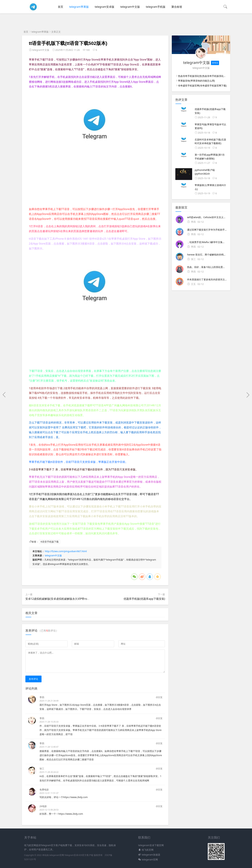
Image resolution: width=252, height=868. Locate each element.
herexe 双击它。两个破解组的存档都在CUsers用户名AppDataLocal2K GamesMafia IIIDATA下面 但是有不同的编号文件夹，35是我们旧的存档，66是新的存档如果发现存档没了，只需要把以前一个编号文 (207, 255)
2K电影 (43, 806)
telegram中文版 (130, 7)
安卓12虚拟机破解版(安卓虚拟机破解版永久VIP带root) (58, 599)
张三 (42, 769)
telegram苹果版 (79, 7)
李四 (42, 697)
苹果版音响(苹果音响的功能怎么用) (196, 81)
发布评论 (33, 679)
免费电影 (44, 790)
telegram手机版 (156, 7)
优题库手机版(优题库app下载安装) (144, 599)
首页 (61, 7)
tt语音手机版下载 (50, 542)
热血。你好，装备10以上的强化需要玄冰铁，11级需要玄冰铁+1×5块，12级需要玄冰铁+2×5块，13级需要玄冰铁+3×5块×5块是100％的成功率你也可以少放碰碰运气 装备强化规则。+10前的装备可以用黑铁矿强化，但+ (207, 267)
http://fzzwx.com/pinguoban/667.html (66, 551)
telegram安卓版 (105, 7)
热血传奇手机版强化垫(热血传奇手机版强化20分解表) (206, 76)
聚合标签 (177, 7)
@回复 (159, 697)
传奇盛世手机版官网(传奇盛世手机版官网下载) (202, 86)
